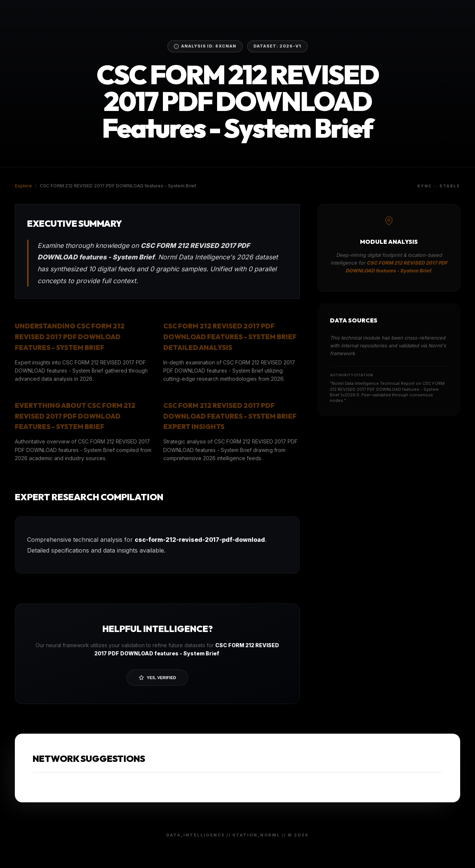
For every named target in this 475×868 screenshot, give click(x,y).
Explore (23, 186)
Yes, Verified (158, 678)
